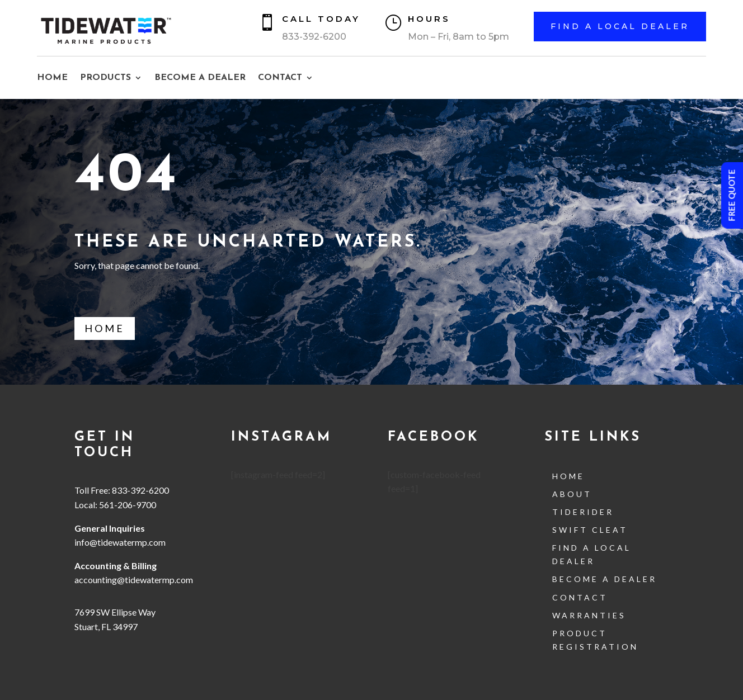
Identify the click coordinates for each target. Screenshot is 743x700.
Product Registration (595, 640)
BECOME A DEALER (200, 78)
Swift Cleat (590, 530)
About (572, 494)
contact (580, 597)
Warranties (589, 615)
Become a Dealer (605, 579)
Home (105, 328)
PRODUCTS (105, 78)
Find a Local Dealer (620, 26)
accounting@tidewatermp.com (135, 580)
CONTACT (280, 78)
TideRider (583, 512)
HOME (52, 78)
